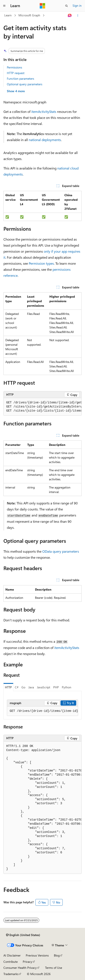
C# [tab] (17, 687)
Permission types (41, 263)
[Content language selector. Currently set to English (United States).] (23, 935)
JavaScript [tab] (44, 687)
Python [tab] (67, 687)
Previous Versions (37, 955)
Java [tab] (31, 687)
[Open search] (67, 6)
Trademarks (11, 974)
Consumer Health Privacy (20, 968)
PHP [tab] (56, 687)
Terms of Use (54, 968)
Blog (57, 955)
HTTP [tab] (8, 687)
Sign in (77, 5)
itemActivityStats (44, 111)
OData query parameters (61, 551)
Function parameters (20, 79)
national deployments (45, 140)
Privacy (27, 962)
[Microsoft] (42, 6)
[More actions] (78, 16)
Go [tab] (23, 687)
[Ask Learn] (70, 16)
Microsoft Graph (29, 15)
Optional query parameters (25, 84)
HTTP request (16, 73)
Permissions (14, 67)
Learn (8, 15)
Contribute (11, 962)
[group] (42, 407)
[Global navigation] (4, 6)
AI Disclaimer (12, 955)
